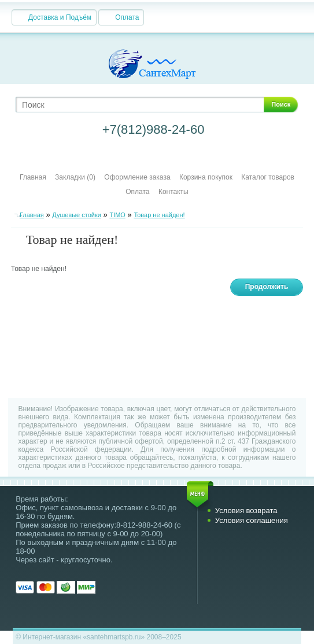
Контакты (173, 192)
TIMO (117, 215)
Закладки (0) (75, 177)
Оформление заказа (137, 177)
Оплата (127, 17)
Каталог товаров (268, 177)
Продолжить (267, 287)
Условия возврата (246, 511)
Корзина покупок (206, 177)
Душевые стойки (77, 215)
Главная (33, 177)
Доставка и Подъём (60, 17)
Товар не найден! (159, 215)
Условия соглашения (252, 520)
